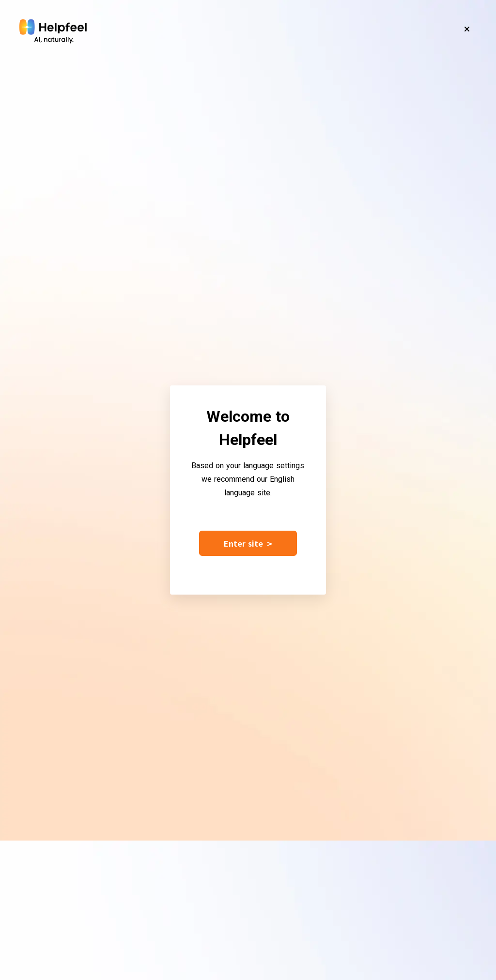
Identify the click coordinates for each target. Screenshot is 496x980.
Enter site (248, 543)
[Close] (467, 29)
